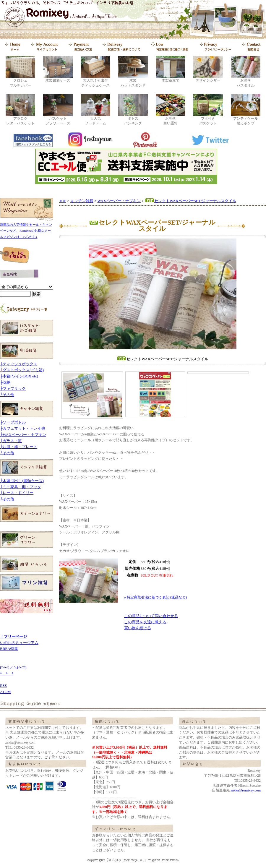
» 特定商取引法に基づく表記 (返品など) (155, 597)
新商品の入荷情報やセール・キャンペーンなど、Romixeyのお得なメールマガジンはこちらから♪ (26, 231)
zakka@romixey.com (246, 790)
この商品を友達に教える (145, 622)
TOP (63, 201)
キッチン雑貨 (82, 201)
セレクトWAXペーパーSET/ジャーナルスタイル (190, 201)
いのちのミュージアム (19, 643)
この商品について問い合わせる (151, 616)
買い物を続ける (138, 628)
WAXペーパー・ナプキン (119, 201)
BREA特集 (9, 649)
